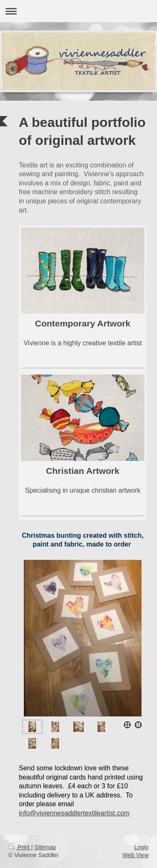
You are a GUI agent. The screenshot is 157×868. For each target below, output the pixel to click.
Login (142, 847)
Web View (135, 855)
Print (20, 847)
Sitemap (45, 847)
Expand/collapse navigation (78, 11)
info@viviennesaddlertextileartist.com (74, 813)
